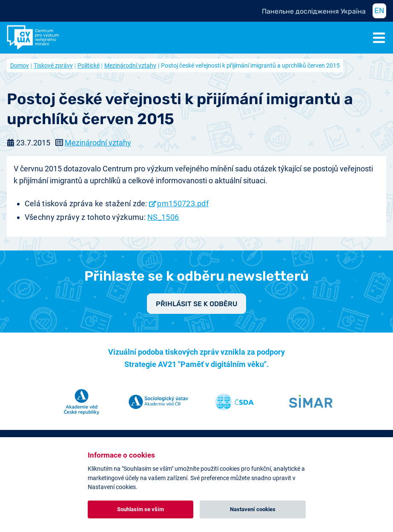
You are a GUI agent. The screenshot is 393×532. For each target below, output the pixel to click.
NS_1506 (163, 217)
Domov (20, 65)
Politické (89, 65)
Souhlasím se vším (141, 509)
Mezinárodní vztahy (130, 65)
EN (379, 11)
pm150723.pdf (183, 203)
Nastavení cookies (253, 509)
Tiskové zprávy (53, 65)
